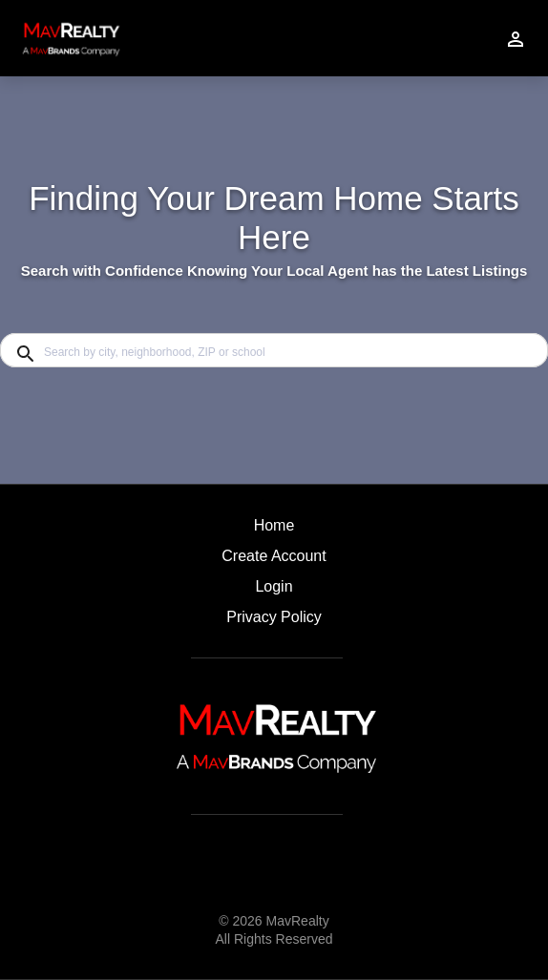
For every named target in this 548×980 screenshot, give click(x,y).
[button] (274, 592)
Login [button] (274, 586)
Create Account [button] (274, 556)
